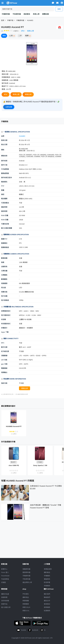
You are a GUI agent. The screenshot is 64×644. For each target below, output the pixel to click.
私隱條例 (47, 611)
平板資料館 (17, 14)
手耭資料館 (20, 20)
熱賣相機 (26, 601)
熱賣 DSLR (26, 607)
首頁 (3, 20)
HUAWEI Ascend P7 (14, 426)
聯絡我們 (47, 597)
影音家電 (47, 582)
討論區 (4, 582)
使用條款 (47, 607)
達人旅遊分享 (6, 607)
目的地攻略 (5, 601)
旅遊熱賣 (4, 597)
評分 (23, 31)
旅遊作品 (4, 604)
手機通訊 (47, 576)
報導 (28, 36)
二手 (20, 36)
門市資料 (26, 594)
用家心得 (36, 14)
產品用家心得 (27, 582)
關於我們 (47, 594)
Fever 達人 (5, 572)
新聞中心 (4, 569)
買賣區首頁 (48, 569)
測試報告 (27, 14)
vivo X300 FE (14, 465)
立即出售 (9, 107)
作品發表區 (5, 579)
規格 (4, 36)
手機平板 (10, 20)
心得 (12, 36)
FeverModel (5, 576)
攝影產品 (47, 572)
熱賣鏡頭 (26, 604)
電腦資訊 (47, 579)
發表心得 (31, 31)
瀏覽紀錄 (45, 14)
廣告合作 (47, 601)
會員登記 (47, 604)
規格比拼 (28, 94)
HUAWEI (30, 20)
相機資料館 (26, 569)
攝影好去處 (5, 594)
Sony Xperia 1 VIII (40, 465)
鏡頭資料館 (26, 572)
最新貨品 (26, 597)
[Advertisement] (32, 539)
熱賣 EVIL (26, 611)
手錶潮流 (47, 586)
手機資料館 (6, 14)
